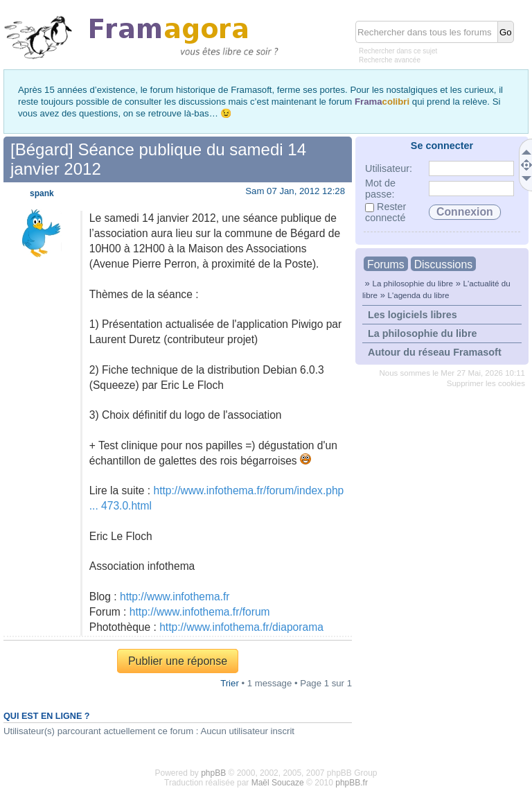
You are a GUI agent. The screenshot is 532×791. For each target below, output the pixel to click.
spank (42, 193)
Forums (386, 264)
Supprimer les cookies (486, 383)
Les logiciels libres (413, 315)
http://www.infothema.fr (175, 597)
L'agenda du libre (418, 295)
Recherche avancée (390, 60)
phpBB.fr (352, 783)
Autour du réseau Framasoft (435, 352)
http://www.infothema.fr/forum (200, 612)
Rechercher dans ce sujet (398, 51)
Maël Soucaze (278, 783)
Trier (230, 683)
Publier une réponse (178, 661)
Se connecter (442, 146)
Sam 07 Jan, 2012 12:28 (295, 191)
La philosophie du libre (413, 283)
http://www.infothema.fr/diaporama (241, 627)
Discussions (443, 264)
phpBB (213, 773)
